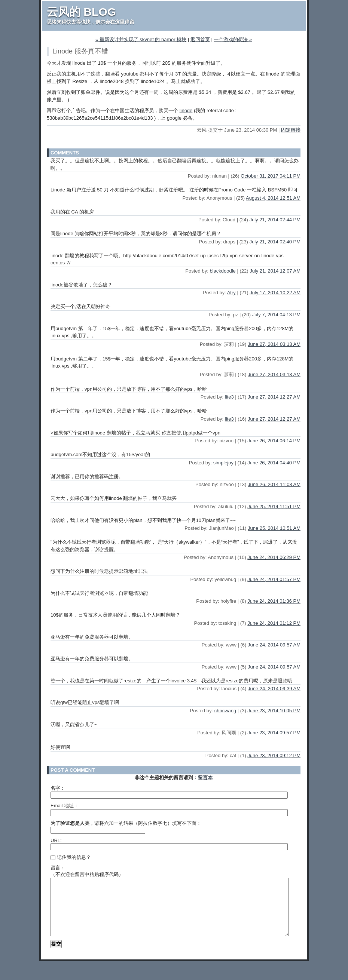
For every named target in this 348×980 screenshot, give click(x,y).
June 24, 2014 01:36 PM (274, 601)
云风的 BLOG (81, 12)
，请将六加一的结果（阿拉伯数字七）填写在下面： (126, 823)
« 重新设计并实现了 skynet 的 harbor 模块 (141, 39)
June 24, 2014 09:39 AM (274, 689)
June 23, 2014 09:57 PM (274, 733)
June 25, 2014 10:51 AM (274, 528)
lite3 (229, 397)
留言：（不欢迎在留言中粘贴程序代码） (87, 871)
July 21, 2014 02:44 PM (275, 220)
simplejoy (223, 463)
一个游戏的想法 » (233, 39)
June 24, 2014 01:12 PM (274, 623)
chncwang (225, 711)
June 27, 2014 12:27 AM (274, 397)
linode (186, 110)
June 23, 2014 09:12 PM (274, 755)
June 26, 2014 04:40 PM (274, 463)
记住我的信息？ (71, 857)
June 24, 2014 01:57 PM (274, 579)
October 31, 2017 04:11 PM (271, 176)
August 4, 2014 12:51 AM (273, 198)
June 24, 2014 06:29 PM (274, 557)
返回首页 (200, 39)
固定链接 (291, 130)
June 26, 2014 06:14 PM (274, 441)
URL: (56, 840)
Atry (231, 293)
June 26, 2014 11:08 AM (274, 484)
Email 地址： (65, 806)
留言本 (205, 778)
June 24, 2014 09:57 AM (274, 645)
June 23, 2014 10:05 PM (274, 711)
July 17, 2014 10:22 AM (275, 293)
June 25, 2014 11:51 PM (274, 506)
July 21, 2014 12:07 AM (275, 271)
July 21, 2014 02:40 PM (275, 242)
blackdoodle (222, 271)
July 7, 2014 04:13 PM (276, 315)
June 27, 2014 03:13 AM (274, 344)
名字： (58, 788)
